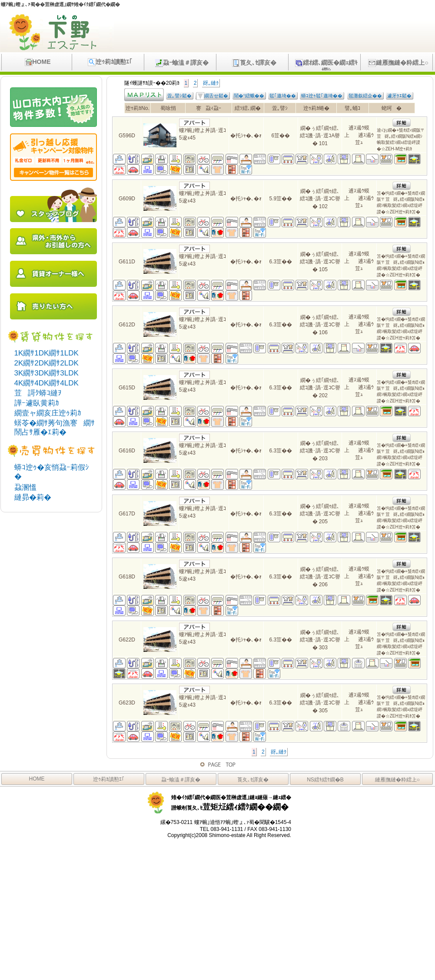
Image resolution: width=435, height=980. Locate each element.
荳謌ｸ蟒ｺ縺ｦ (38, 393)
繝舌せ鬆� (212, 96)
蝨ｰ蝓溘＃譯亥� (182, 63)
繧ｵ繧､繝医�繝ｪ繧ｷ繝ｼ (326, 65)
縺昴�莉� (33, 497)
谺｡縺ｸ (211, 83)
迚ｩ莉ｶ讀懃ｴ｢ (110, 62)
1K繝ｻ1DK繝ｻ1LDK (46, 353)
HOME (38, 62)
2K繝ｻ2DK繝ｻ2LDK (46, 363)
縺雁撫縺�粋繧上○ (398, 63)
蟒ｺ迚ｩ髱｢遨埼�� (322, 96)
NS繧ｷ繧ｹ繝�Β (325, 780)
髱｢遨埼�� (283, 96)
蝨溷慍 (25, 487)
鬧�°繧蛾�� (249, 96)
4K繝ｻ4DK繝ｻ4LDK (46, 383)
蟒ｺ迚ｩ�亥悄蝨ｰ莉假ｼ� (52, 472)
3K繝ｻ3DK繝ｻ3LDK (46, 373)
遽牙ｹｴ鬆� (399, 96)
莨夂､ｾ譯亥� (254, 63)
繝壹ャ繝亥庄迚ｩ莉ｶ (48, 413)
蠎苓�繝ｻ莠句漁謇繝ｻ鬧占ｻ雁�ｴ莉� (55, 428)
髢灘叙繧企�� (365, 96)
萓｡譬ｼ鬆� (179, 96)
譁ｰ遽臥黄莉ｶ (37, 403)
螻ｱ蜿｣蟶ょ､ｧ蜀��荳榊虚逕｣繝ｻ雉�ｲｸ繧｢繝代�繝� (60, 4)
